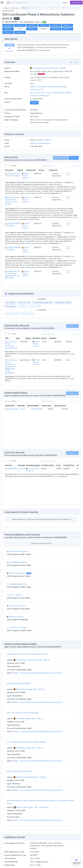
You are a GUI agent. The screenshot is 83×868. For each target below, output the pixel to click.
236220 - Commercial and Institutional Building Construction (36, 661)
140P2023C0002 (38, 397)
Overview (20, 25)
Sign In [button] (65, 3)
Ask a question (10, 298)
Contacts (32, 25)
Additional (20, 32)
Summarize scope (24, 298)
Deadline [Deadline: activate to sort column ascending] (73, 334)
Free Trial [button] (76, 3)
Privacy (26, 865)
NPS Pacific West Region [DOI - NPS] (30, 765)
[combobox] (38, 3)
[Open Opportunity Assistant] (76, 861)
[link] (76, 166)
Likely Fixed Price (36, 113)
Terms (19, 865)
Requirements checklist (63, 298)
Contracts (32, 29)
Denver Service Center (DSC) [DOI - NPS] (48, 68)
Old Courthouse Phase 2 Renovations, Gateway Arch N (16, 338)
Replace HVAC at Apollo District (19, 671)
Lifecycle (67, 25)
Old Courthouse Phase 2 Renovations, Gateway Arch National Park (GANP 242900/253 (17, 356)
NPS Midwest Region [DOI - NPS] (28, 707)
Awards (8, 29)
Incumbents (56, 29)
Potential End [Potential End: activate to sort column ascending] (69, 453)
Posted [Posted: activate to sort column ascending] (64, 334)
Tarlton (24, 397)
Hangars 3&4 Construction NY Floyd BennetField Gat (27, 642)
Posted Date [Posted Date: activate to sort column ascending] (49, 170)
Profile (47, 140)
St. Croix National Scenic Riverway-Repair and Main (26, 730)
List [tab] (71, 62)
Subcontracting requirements (43, 298)
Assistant (56, 25)
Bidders (67, 29)
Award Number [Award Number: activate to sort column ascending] (38, 394)
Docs (44, 25)
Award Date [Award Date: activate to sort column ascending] (53, 394)
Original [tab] (10, 45)
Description (8, 25)
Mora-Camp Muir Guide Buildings (20, 759)
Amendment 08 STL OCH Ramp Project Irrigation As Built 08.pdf (17, 271)
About (5, 865)
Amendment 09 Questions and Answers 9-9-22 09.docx (16, 199)
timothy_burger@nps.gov (40, 143)
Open (34, 103)
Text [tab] (76, 62)
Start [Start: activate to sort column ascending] (58, 453)
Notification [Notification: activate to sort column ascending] (10, 394)
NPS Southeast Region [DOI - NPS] (29, 677)
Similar (8, 32)
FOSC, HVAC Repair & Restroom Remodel (22, 701)
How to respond (11, 302)
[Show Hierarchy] (65, 68)
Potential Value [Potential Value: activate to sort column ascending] (47, 453)
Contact (12, 865)
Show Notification (12, 397)
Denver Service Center (36, 175)
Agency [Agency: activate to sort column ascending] (34, 170)
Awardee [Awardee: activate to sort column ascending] (25, 394)
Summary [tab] (10, 50)
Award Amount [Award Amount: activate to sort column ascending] (68, 394)
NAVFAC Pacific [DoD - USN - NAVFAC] (31, 795)
